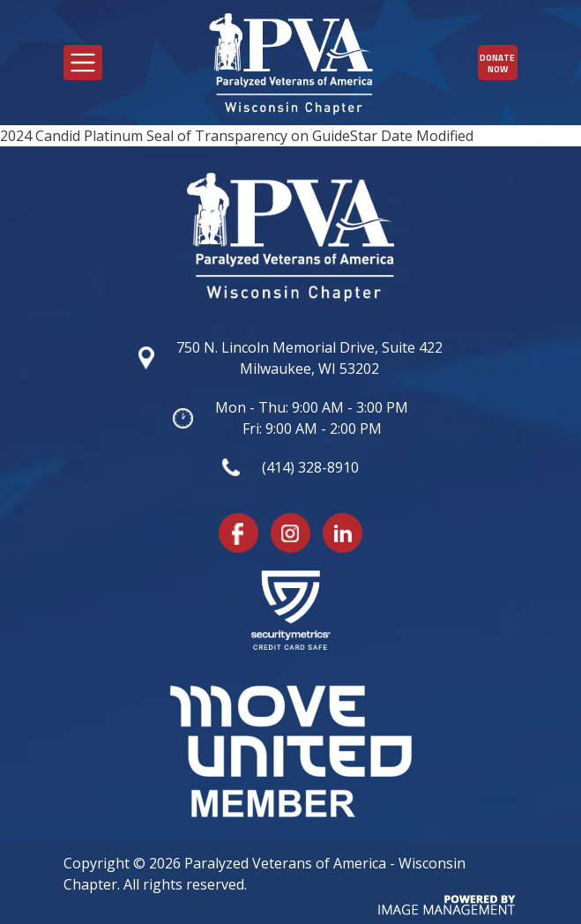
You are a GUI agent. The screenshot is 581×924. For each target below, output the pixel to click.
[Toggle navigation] (83, 63)
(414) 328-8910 (310, 467)
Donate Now (497, 63)
